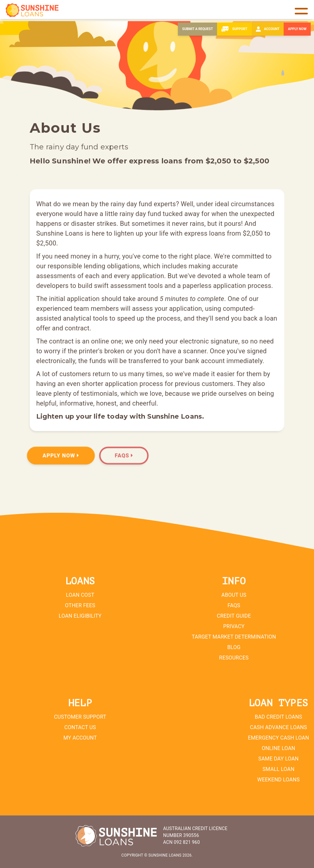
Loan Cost (80, 595)
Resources (234, 658)
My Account (80, 738)
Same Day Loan (278, 759)
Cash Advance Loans (278, 727)
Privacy (234, 626)
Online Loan (279, 748)
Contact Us (80, 727)
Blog (234, 647)
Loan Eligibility (80, 616)
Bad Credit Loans (278, 717)
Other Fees (80, 605)
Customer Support (80, 717)
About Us (234, 595)
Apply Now (61, 456)
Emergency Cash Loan (278, 738)
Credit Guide (234, 616)
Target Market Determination (234, 637)
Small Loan (278, 769)
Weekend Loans (278, 780)
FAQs (124, 456)
